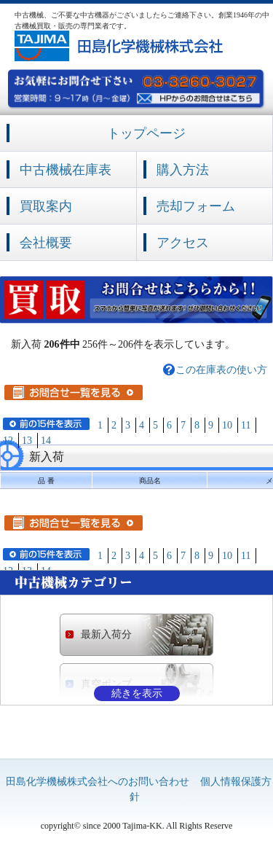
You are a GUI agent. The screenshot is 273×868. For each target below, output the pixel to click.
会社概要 (46, 243)
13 (27, 441)
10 (227, 425)
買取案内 (46, 206)
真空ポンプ (106, 684)
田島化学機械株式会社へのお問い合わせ (98, 782)
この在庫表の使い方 (221, 370)
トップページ (146, 133)
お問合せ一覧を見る (74, 392)
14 (46, 441)
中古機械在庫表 (66, 170)
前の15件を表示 (46, 424)
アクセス (183, 243)
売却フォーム (196, 206)
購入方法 (183, 170)
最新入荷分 (106, 634)
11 (246, 425)
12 (8, 441)
